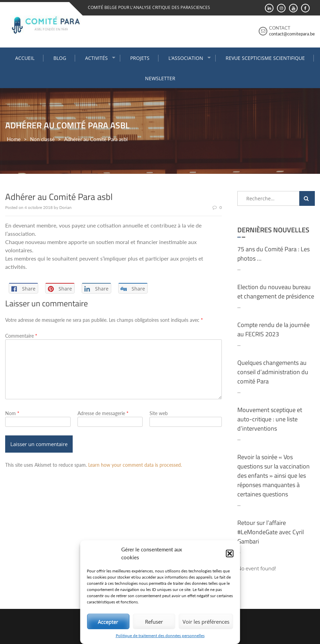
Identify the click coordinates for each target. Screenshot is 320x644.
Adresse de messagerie (103, 413)
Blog (60, 58)
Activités (96, 58)
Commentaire (21, 336)
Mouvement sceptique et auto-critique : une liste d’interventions (270, 419)
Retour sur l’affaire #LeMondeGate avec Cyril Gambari (271, 532)
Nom (12, 413)
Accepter (108, 622)
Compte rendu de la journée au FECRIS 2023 (273, 329)
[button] (230, 553)
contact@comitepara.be (292, 34)
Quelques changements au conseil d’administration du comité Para (273, 372)
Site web (159, 413)
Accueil (25, 58)
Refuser (154, 622)
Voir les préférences (206, 622)
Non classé (42, 139)
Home (14, 139)
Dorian (65, 207)
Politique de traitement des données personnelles (160, 636)
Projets (140, 58)
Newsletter (160, 78)
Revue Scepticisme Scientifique (265, 58)
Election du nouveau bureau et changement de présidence (276, 292)
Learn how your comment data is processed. (135, 465)
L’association (186, 58)
